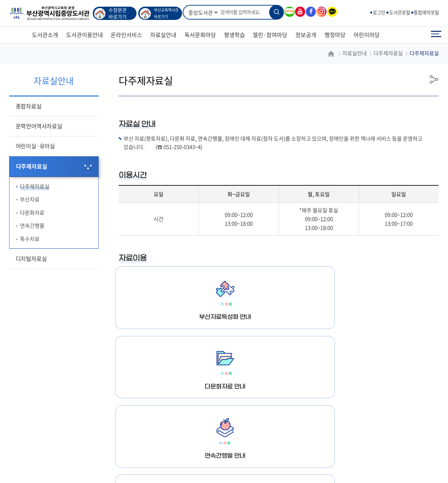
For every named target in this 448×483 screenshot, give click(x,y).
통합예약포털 (426, 12)
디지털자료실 (31, 258)
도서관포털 (400, 12)
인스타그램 (321, 12)
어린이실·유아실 (35, 146)
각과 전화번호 (241, 423)
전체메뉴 (436, 35)
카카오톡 (332, 12)
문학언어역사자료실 (39, 126)
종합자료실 (29, 106)
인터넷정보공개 (198, 423)
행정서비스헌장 (75, 423)
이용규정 (112, 423)
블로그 (289, 12)
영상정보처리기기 (152, 423)
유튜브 (300, 12)
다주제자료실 (32, 166)
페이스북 (310, 12)
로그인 (379, 12)
